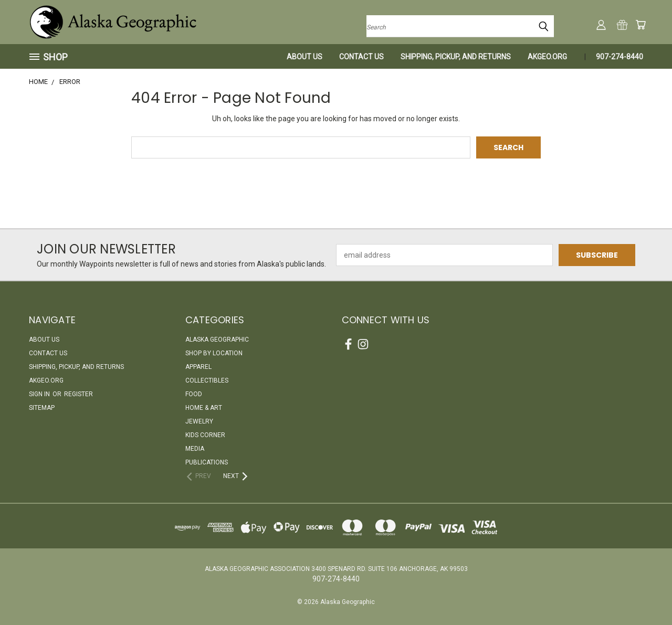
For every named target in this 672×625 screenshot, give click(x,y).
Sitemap (42, 408)
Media (195, 449)
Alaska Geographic (217, 340)
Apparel (198, 367)
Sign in (40, 394)
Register (78, 394)
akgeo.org (547, 57)
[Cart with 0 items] (640, 25)
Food (194, 394)
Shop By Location (214, 353)
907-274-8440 (619, 57)
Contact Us (361, 57)
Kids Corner (205, 435)
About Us (304, 57)
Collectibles (207, 380)
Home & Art (204, 408)
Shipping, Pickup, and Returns (456, 57)
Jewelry (199, 421)
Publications (207, 462)
